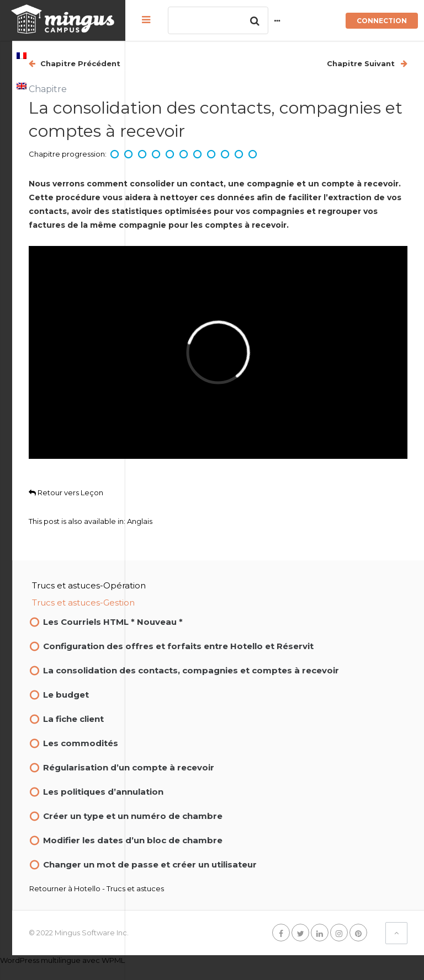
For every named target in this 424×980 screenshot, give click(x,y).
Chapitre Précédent (192, 63)
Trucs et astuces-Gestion (197, 590)
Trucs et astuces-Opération (202, 573)
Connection (382, 21)
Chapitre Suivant (362, 63)
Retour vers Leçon (179, 480)
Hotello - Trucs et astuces (232, 903)
